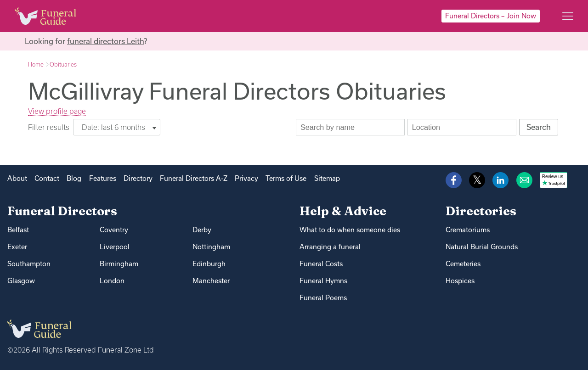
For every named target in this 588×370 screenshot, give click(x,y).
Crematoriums (468, 230)
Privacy (246, 178)
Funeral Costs (321, 264)
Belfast (18, 230)
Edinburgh (209, 264)
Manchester (211, 281)
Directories (481, 211)
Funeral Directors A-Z (194, 178)
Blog (74, 178)
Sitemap (327, 178)
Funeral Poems (323, 298)
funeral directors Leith (105, 41)
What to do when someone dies (350, 230)
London (112, 281)
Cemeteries (463, 264)
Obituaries (63, 64)
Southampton (29, 264)
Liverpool (115, 247)
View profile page (57, 111)
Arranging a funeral (330, 247)
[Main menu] (568, 16)
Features (103, 178)
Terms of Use (286, 178)
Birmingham (119, 264)
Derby (202, 230)
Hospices (460, 281)
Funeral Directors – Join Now (491, 16)
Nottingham (211, 247)
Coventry (114, 230)
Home (36, 64)
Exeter (17, 247)
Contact (47, 178)
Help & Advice (343, 211)
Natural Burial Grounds (482, 247)
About (17, 178)
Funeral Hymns (323, 281)
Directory (138, 178)
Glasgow (21, 281)
